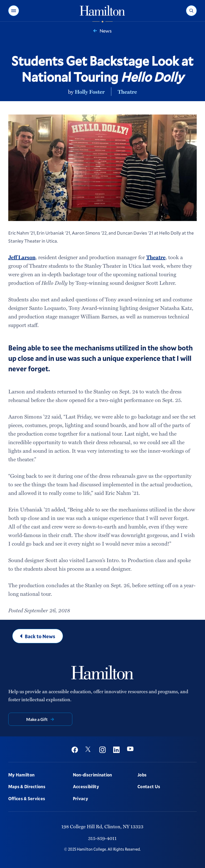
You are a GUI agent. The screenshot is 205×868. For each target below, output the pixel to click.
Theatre (127, 92)
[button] (14, 11)
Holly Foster (90, 92)
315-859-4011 (102, 838)
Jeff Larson (22, 257)
